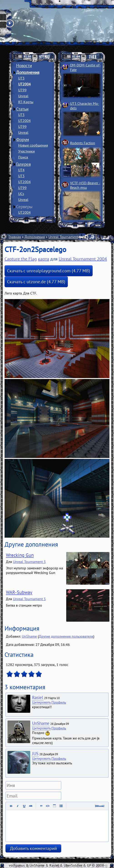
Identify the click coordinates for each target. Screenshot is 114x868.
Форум (23, 139)
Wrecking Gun (20, 555)
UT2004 (24, 84)
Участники (27, 151)
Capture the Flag (21, 259)
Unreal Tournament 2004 (68, 237)
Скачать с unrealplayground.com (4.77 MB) (49, 271)
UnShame (29, 636)
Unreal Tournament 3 (29, 562)
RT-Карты (26, 102)
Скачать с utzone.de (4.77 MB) (36, 282)
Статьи (22, 109)
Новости (24, 66)
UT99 (22, 90)
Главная (15, 237)
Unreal (23, 96)
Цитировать (41, 702)
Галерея (23, 164)
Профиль (59, 702)
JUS (35, 754)
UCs (21, 194)
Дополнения (28, 72)
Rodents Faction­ (83, 143)
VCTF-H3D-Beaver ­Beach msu (85, 185)
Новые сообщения (33, 145)
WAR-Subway (19, 592)
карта (44, 259)
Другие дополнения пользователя (66, 636)
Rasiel (38, 697)
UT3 (21, 78)
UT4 (21, 170)
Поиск (23, 157)
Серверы (24, 207)
